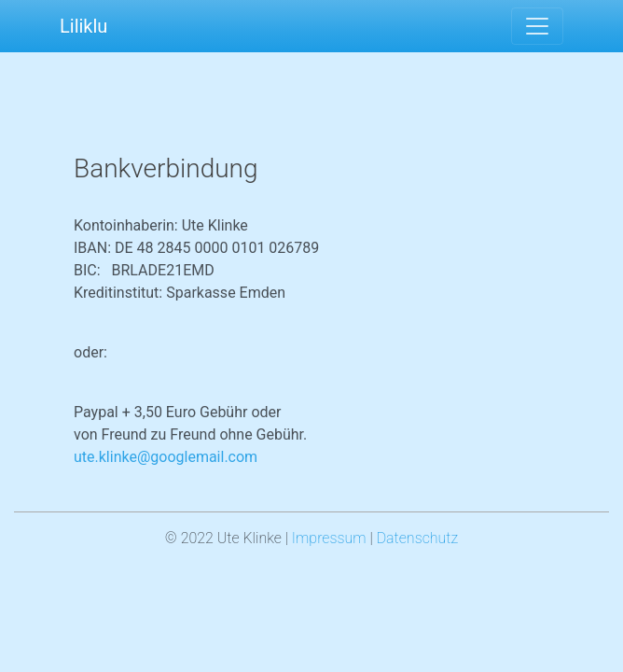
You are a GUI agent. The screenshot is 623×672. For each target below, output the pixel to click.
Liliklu (83, 26)
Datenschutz (418, 538)
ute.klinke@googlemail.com (166, 457)
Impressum (329, 538)
